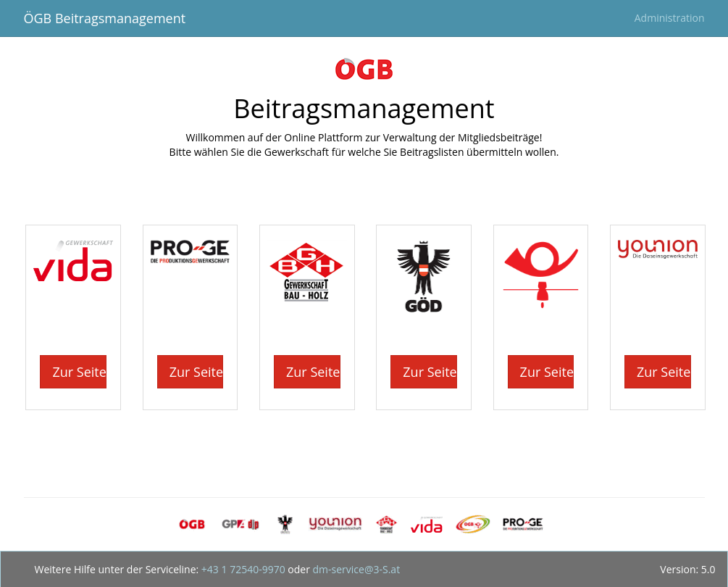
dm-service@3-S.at (355, 569)
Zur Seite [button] (79, 372)
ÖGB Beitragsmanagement (105, 18)
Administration (670, 18)
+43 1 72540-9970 (242, 569)
